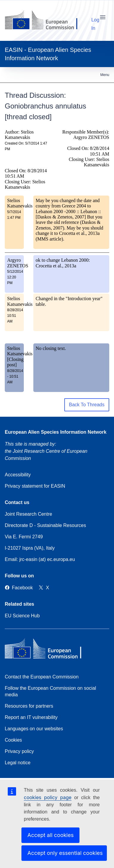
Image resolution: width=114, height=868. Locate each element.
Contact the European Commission (42, 677)
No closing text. (51, 348)
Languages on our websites (34, 729)
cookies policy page (48, 797)
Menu (105, 75)
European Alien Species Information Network (56, 432)
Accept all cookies (50, 835)
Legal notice (18, 763)
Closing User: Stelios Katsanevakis (25, 184)
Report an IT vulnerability (31, 717)
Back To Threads (87, 405)
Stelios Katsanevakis (20, 203)
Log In (95, 19)
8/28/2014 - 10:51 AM (15, 376)
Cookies (13, 740)
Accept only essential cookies (65, 853)
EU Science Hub (22, 616)
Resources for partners (29, 706)
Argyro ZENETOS (18, 263)
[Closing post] (15, 362)
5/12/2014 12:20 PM (15, 277)
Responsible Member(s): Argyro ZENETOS (86, 135)
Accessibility (18, 475)
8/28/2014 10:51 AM (15, 316)
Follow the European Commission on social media (50, 691)
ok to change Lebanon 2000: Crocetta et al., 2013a (63, 263)
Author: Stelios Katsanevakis (19, 135)
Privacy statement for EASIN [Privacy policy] (35, 486)
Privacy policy (19, 751)
